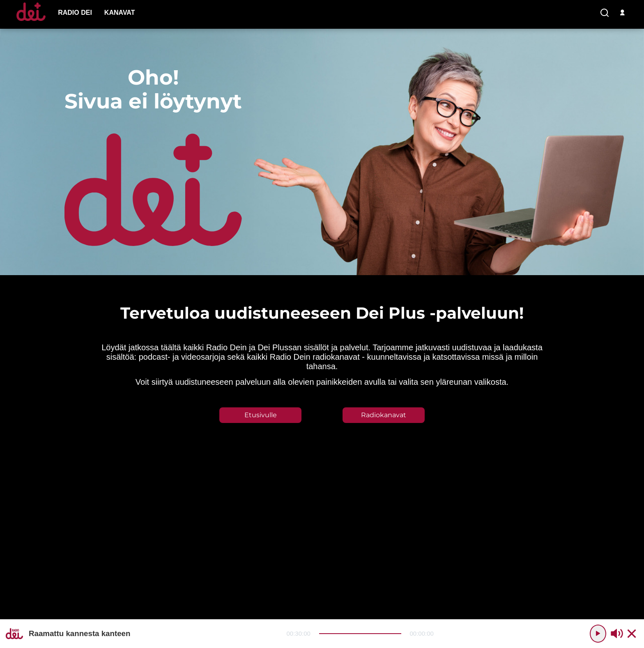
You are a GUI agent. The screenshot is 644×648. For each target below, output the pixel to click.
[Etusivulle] (31, 21)
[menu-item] (75, 13)
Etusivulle (261, 415)
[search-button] (605, 13)
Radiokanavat (384, 415)
